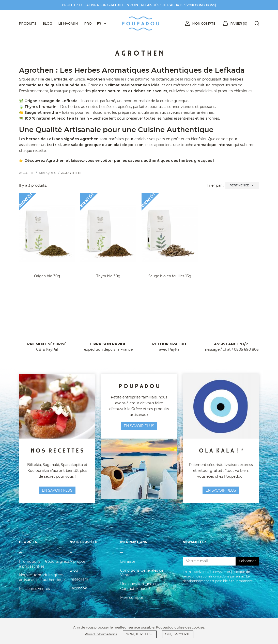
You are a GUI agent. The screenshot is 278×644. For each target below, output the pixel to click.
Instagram (79, 583)
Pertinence (242, 186)
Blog (74, 574)
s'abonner (247, 565)
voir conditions (201, 5)
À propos (78, 565)
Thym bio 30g (108, 276)
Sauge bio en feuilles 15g (170, 276)
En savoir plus (221, 490)
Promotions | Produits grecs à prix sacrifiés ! (44, 568)
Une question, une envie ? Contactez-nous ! (143, 590)
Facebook (78, 592)
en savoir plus (57, 490)
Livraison (128, 565)
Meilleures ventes (34, 592)
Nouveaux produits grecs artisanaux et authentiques (43, 581)
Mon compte (199, 24)
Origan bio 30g (47, 276)
